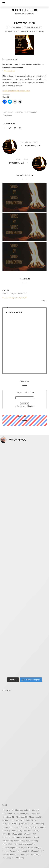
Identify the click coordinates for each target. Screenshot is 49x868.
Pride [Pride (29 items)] (7, 837)
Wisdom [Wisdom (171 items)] (9, 858)
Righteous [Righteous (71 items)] (20, 844)
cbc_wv (6, 290)
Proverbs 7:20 (9, 71)
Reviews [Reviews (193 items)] (33, 841)
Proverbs (17, 28)
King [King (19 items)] (18, 827)
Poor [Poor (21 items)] (7, 834)
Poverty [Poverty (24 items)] (18, 834)
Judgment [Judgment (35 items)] (38, 824)
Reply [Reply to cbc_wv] (43, 301)
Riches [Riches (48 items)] (8, 844)
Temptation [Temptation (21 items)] (38, 851)
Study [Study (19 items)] (25, 851)
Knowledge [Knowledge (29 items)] (30, 827)
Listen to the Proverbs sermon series (16, 91)
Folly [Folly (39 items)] (7, 824)
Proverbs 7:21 (25, 162)
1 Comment (24, 32)
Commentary (8, 112)
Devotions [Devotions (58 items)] (9, 817)
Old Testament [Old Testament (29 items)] (32, 831)
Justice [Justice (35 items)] (8, 827)
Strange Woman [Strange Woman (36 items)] (11, 851)
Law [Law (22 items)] (42, 827)
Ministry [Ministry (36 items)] (17, 831)
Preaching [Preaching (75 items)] (30, 834)
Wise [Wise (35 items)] (20, 858)
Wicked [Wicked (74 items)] (37, 854)
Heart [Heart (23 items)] (26, 824)
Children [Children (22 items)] (18, 810)
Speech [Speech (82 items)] (37, 848)
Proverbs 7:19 (25, 145)
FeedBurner (29, 406)
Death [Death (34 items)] (36, 814)
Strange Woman (31, 112)
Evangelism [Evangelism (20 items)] (36, 817)
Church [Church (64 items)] (8, 814)
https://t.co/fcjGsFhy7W (19, 298)
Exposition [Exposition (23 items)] (9, 820)
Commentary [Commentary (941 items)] (22, 814)
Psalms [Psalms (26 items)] (8, 841)
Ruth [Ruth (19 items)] (32, 844)
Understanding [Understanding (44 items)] (11, 854)
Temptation (8, 116)
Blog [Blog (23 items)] (7, 810)
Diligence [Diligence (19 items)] (22, 817)
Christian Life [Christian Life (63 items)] (32, 810)
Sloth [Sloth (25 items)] (26, 848)
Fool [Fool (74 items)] (16, 824)
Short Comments (33, 28)
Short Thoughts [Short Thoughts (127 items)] (12, 848)
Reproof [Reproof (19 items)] (20, 841)
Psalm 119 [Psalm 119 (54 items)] (33, 837)
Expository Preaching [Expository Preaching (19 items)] (27, 820)
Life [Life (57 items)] (7, 831)
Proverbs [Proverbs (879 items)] (19, 837)
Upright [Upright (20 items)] (25, 854)
